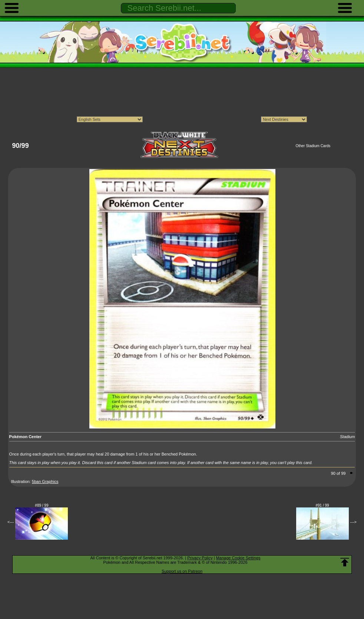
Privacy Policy (200, 558)
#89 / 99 (42, 505)
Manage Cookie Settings (238, 558)
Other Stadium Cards (313, 146)
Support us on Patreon (182, 571)
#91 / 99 (322, 505)
